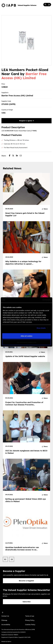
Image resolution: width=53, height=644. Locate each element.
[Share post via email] (22, 156)
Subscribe (27, 602)
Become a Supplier (27, 581)
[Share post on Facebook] (11, 156)
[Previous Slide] (5, 559)
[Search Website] (45, 5)
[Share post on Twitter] (14, 156)
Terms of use (30, 616)
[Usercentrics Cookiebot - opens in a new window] (42, 300)
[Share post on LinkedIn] (18, 156)
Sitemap (4, 620)
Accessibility (6, 625)
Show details (41, 328)
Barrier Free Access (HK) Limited (24, 76)
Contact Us (5, 616)
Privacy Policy (30, 620)
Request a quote (27, 121)
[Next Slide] (12, 559)
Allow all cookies (27, 336)
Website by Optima (6, 641)
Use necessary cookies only (27, 342)
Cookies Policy (30, 625)
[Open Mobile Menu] (49, 5)
